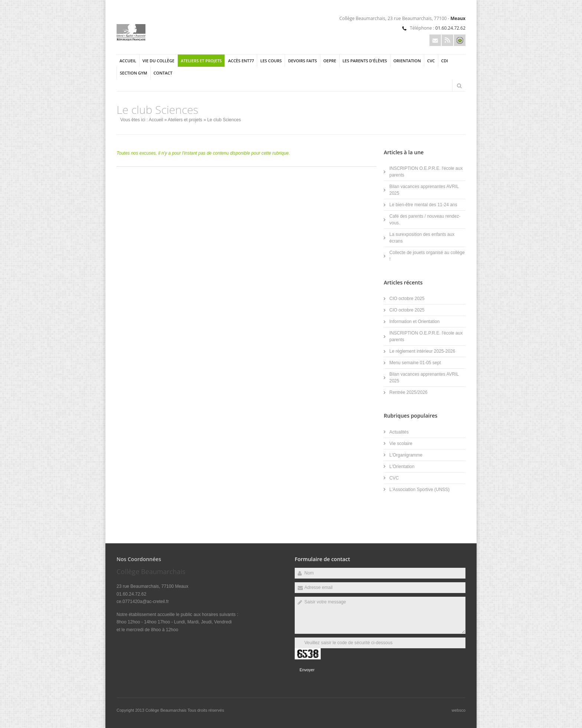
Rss (447, 40)
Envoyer (307, 670)
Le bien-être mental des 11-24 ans (423, 205)
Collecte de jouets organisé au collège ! (427, 256)
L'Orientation (402, 467)
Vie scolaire (401, 444)
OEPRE (330, 61)
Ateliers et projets (201, 61)
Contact (163, 73)
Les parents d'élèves (365, 61)
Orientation (407, 61)
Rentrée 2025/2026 (408, 392)
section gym (134, 73)
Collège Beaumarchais (167, 710)
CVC (431, 61)
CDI (445, 61)
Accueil (128, 61)
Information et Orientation (414, 322)
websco (459, 710)
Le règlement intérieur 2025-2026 (422, 351)
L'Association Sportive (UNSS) (419, 490)
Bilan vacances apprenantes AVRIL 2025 (424, 190)
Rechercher (459, 86)
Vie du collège (158, 61)
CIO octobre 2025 (407, 299)
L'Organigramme (406, 455)
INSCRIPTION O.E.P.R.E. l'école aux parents (426, 172)
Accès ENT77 (241, 61)
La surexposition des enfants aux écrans (422, 238)
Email (435, 40)
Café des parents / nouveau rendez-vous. (425, 220)
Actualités (399, 432)
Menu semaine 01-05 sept (415, 363)
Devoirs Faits (303, 61)
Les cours (271, 61)
